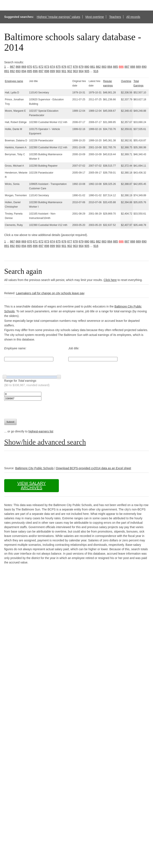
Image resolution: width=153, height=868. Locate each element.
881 (93, 67)
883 (104, 67)
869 (24, 67)
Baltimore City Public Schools (34, 468)
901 (64, 71)
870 (30, 67)
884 (110, 67)
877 (70, 67)
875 (58, 67)
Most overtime (95, 17)
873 (47, 67)
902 (70, 71)
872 (41, 67)
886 (121, 67)
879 (81, 67)
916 (96, 71)
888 (133, 67)
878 (75, 67)
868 (18, 67)
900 (58, 71)
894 (24, 71)
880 (87, 67)
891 (7, 71)
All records (133, 17)
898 (47, 71)
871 (35, 67)
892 (12, 71)
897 (41, 71)
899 (52, 71)
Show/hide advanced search (45, 442)
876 (64, 67)
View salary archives (31, 486)
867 (12, 67)
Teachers (115, 17)
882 (98, 67)
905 (87, 71)
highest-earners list (41, 431)
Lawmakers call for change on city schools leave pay (50, 293)
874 (52, 67)
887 (127, 67)
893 (18, 71)
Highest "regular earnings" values (59, 17)
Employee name (14, 81)
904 (81, 71)
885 (115, 67)
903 (75, 71)
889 (138, 67)
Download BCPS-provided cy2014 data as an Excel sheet (93, 468)
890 (144, 67)
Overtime (126, 81)
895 (30, 71)
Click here (110, 280)
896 (35, 71)
